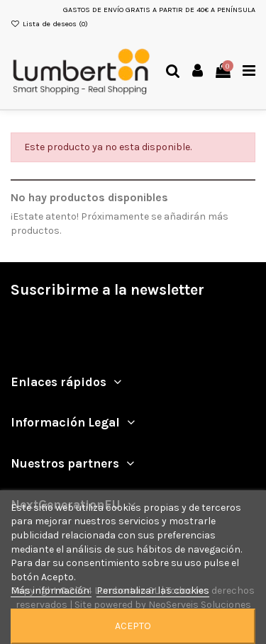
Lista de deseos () (49, 24)
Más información (51, 591)
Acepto (133, 626)
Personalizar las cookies (153, 591)
